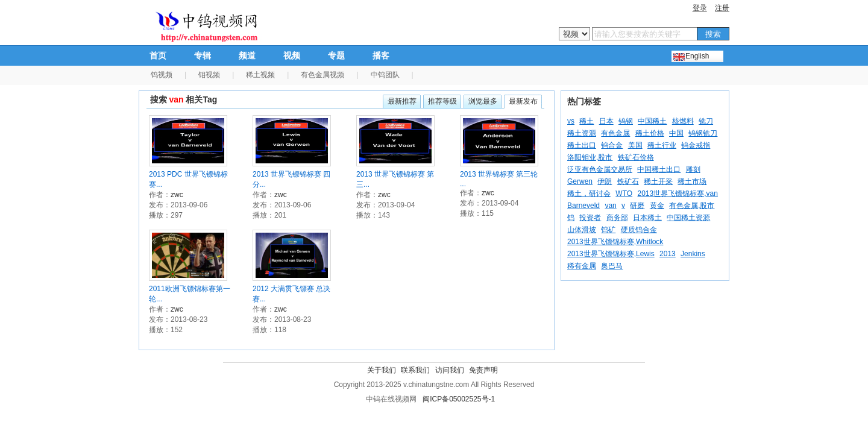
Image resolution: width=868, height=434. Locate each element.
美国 (635, 145)
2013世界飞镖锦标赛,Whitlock (615, 242)
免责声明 (483, 370)
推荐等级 (442, 101)
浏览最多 (483, 101)
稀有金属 (582, 266)
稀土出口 (582, 145)
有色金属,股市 (692, 206)
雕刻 (693, 169)
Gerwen (580, 181)
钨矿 (608, 230)
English (697, 56)
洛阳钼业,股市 (590, 157)
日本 (606, 121)
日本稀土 (647, 218)
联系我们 (415, 370)
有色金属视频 (322, 75)
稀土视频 (260, 75)
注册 (722, 8)
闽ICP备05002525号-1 (459, 399)
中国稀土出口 (659, 169)
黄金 (657, 206)
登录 (700, 8)
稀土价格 (650, 133)
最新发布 (523, 101)
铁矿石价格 (636, 157)
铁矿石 (628, 181)
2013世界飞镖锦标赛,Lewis (611, 254)
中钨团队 (385, 75)
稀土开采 (658, 181)
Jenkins (693, 254)
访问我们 (450, 370)
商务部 (617, 218)
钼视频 (209, 75)
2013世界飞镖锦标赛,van (677, 193)
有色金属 (615, 133)
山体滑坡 (582, 230)
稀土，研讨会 (589, 193)
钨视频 (162, 75)
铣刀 (706, 121)
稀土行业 (662, 145)
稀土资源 (582, 133)
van (610, 206)
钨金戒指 (696, 145)
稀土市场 (692, 181)
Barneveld (583, 206)
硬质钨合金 (639, 230)
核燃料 (683, 121)
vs (571, 121)
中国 (676, 133)
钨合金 (612, 145)
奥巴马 (612, 266)
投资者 (590, 218)
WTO (624, 193)
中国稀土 (652, 121)
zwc (177, 195)
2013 (668, 254)
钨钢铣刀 (703, 133)
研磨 (637, 206)
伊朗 (605, 181)
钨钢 (626, 121)
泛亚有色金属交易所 (600, 169)
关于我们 (382, 370)
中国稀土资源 (688, 218)
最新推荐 (402, 101)
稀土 (587, 121)
